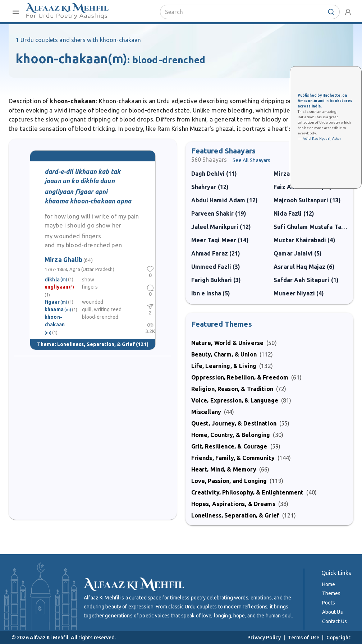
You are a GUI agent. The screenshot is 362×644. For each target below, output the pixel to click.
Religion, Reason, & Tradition (232, 389)
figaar (52, 302)
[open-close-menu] (16, 12)
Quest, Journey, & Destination (234, 423)
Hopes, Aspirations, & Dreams (233, 504)
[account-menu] (348, 12)
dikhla (52, 280)
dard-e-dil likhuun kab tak (83, 172)
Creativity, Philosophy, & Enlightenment (248, 492)
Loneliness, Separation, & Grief (96, 344)
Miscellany (206, 412)
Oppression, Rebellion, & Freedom (240, 377)
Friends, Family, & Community (233, 458)
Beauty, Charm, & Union (224, 354)
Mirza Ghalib (69, 260)
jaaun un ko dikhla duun (80, 181)
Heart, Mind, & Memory (224, 469)
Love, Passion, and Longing (229, 481)
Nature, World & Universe (228, 343)
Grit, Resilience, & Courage (229, 446)
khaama (54, 309)
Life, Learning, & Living (224, 366)
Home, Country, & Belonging (231, 435)
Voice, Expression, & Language (235, 400)
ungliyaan (56, 287)
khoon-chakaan (55, 321)
